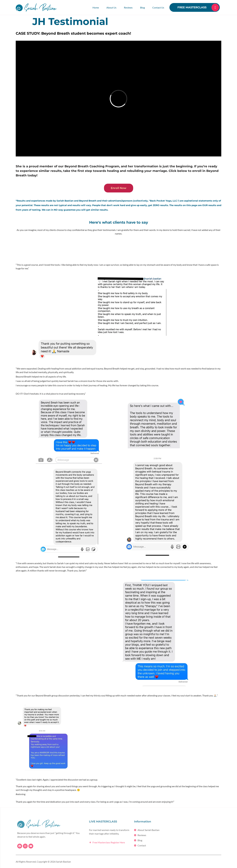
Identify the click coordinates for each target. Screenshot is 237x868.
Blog (142, 7)
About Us (111, 7)
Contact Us (158, 7)
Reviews (128, 7)
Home (96, 7)
